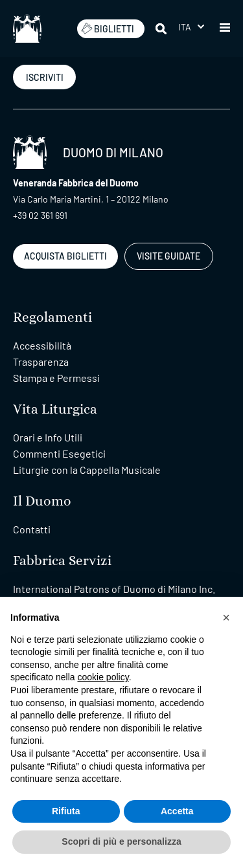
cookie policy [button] (103, 677)
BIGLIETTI (108, 28)
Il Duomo (42, 501)
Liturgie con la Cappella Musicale (87, 470)
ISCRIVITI (45, 77)
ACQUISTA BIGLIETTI (65, 256)
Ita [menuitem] (185, 27)
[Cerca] (162, 28)
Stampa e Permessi (56, 378)
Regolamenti (52, 317)
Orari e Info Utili (48, 437)
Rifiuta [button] (66, 811)
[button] (225, 28)
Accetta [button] (177, 811)
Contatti (32, 529)
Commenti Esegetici (59, 453)
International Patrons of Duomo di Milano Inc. (114, 589)
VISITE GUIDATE (168, 256)
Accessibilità (42, 345)
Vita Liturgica (55, 409)
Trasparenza (41, 362)
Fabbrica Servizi (62, 561)
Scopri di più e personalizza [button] (121, 841)
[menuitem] (191, 27)
